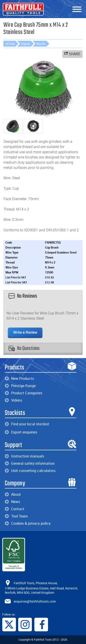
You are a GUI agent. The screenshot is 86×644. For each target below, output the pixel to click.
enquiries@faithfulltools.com (35, 601)
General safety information (30, 463)
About (13, 494)
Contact (15, 509)
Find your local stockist (27, 424)
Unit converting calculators (30, 471)
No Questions (24, 348)
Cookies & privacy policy (28, 523)
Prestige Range (20, 386)
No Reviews (23, 296)
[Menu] (77, 10)
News (12, 502)
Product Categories (24, 393)
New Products (19, 378)
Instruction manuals (24, 456)
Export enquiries (21, 432)
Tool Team (16, 516)
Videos (13, 400)
